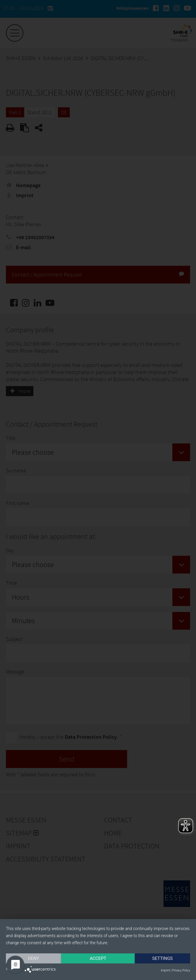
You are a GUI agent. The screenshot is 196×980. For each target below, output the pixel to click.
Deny (34, 958)
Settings (163, 958)
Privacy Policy (181, 970)
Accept (98, 958)
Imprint (165, 970)
